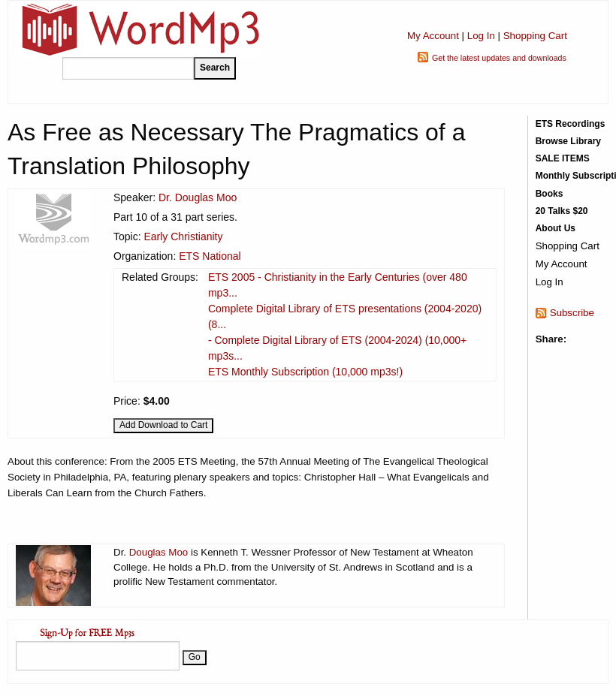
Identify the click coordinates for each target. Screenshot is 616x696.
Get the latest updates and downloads (499, 58)
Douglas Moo (159, 552)
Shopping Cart (535, 36)
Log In (481, 36)
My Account (433, 36)
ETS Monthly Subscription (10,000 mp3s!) (305, 372)
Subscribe (572, 313)
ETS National (210, 256)
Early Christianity (183, 237)
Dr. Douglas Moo (198, 197)
